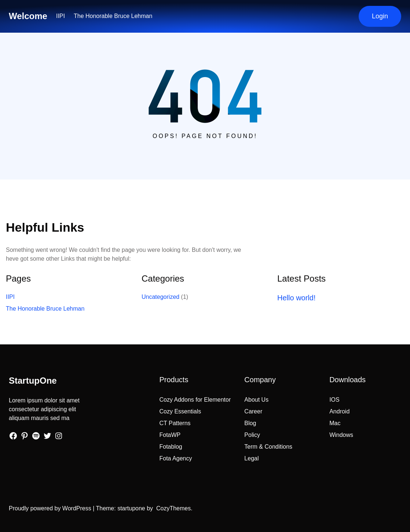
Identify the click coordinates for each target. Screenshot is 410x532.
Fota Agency (176, 458)
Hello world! (296, 298)
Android (339, 411)
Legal (251, 458)
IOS (334, 400)
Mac (335, 423)
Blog (250, 423)
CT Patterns (175, 423)
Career (253, 411)
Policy (252, 435)
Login (380, 16)
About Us (256, 400)
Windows (341, 435)
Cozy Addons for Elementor (195, 400)
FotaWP (170, 435)
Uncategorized (160, 297)
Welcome (28, 16)
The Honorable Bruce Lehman (113, 16)
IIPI (61, 16)
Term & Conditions (268, 447)
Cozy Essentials (180, 411)
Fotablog (171, 447)
